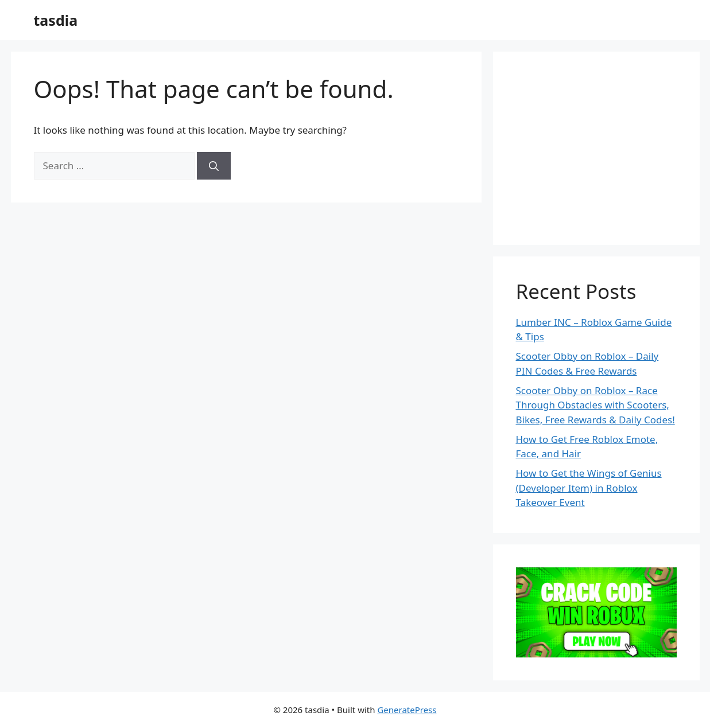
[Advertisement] (602, 146)
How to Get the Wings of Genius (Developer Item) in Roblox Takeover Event (589, 488)
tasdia (56, 20)
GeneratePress (407, 710)
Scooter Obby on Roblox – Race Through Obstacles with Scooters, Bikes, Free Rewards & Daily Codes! (595, 405)
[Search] (214, 166)
